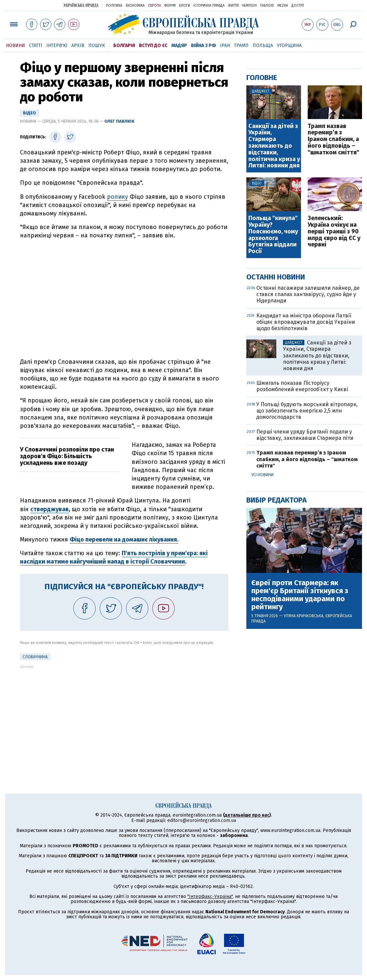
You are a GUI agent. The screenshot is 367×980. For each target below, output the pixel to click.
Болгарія (124, 46)
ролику (117, 197)
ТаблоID (267, 6)
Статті (36, 46)
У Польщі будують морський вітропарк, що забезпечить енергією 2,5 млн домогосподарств (307, 411)
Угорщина (289, 46)
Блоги (184, 6)
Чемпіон (249, 6)
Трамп (241, 46)
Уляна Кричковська (303, 616)
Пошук (97, 46)
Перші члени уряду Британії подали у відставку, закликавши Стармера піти (305, 435)
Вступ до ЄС (153, 46)
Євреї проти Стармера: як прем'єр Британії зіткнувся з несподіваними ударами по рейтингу (300, 595)
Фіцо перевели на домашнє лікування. (124, 540)
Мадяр (179, 46)
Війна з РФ (203, 46)
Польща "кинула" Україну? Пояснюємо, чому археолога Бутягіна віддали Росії (273, 235)
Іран (225, 46)
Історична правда (209, 6)
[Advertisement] (124, 715)
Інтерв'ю (57, 46)
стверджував (49, 509)
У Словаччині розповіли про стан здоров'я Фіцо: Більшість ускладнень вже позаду (67, 456)
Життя (233, 6)
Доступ (298, 6)
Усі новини (262, 475)
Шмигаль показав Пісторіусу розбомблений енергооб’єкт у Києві (302, 386)
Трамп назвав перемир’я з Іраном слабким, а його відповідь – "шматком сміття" (333, 140)
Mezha (283, 6)
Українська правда (81, 5)
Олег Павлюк (119, 121)
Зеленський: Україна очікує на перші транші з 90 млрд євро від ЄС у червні (334, 232)
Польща (263, 46)
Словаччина (35, 657)
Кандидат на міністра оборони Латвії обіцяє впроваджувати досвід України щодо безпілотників (306, 322)
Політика (114, 6)
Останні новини (276, 277)
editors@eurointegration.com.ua (202, 820)
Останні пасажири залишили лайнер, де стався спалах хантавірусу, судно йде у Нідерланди (308, 294)
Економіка (135, 6)
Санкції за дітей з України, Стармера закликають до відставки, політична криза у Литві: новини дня (274, 146)
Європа (154, 6)
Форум (170, 6)
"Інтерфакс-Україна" (210, 896)
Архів (78, 46)
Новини (15, 46)
